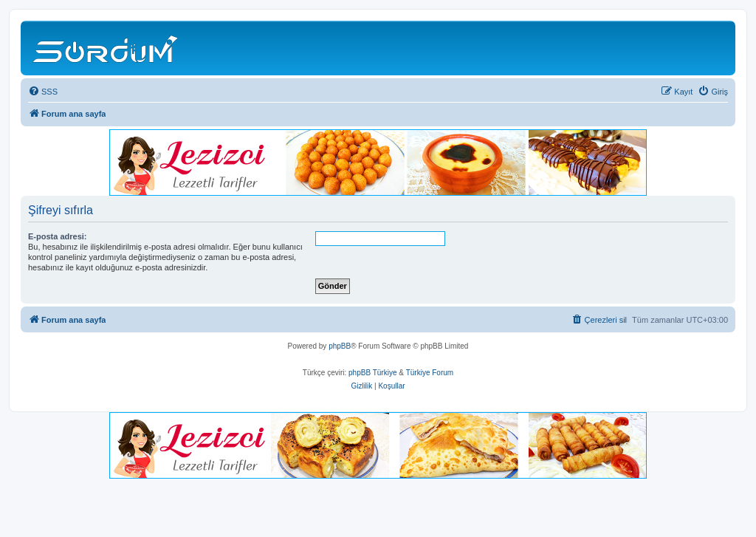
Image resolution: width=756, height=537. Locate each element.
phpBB (340, 346)
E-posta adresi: (57, 236)
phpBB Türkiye (372, 373)
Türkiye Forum (430, 373)
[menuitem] (43, 92)
